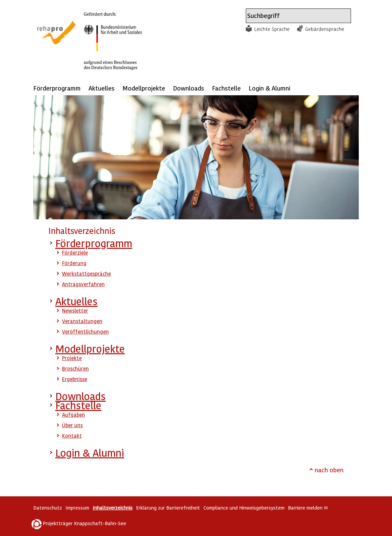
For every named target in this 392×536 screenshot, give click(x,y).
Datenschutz (48, 508)
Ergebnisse (75, 379)
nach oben (329, 470)
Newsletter (75, 311)
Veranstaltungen (82, 321)
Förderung (74, 263)
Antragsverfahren (83, 284)
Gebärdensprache (325, 29)
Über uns (72, 425)
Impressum (77, 508)
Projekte (72, 358)
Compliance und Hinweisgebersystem (244, 508)
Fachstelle (226, 88)
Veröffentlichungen (85, 332)
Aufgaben (74, 415)
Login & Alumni (269, 88)
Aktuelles (102, 88)
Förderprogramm (57, 88)
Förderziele (75, 253)
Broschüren (75, 369)
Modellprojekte (144, 88)
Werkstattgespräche (86, 274)
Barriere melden (308, 508)
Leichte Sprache (272, 29)
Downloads (189, 88)
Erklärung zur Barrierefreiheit (168, 508)
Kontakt (72, 436)
